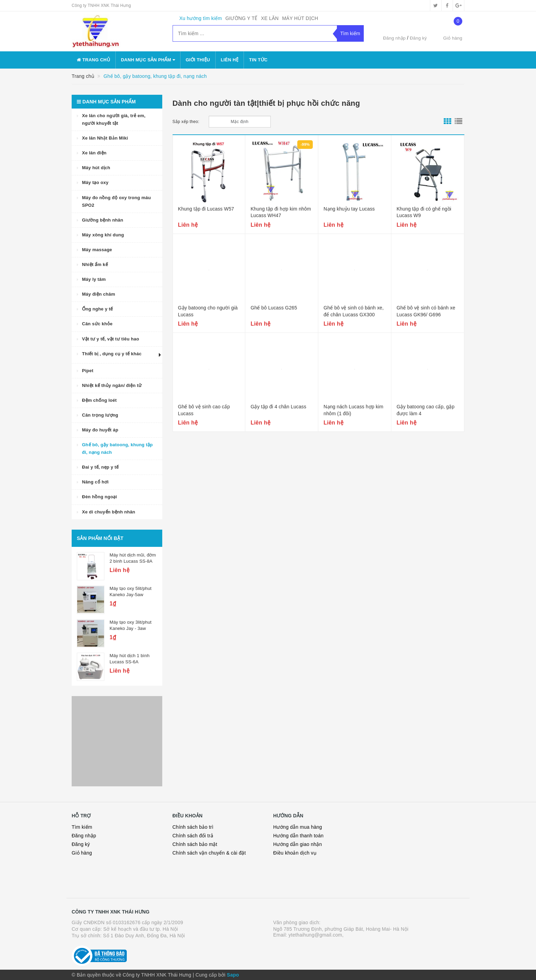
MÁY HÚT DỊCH (300, 18)
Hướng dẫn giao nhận (298, 844)
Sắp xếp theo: (186, 122)
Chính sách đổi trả (193, 836)
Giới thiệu (198, 60)
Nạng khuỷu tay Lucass (349, 209)
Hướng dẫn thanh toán (298, 836)
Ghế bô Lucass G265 (274, 308)
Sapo (233, 975)
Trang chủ (94, 60)
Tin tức (258, 60)
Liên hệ (230, 60)
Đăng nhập (394, 38)
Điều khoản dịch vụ (295, 853)
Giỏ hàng (82, 853)
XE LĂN (270, 18)
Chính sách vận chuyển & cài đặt (209, 853)
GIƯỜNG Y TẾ (241, 18)
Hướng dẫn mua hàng (298, 827)
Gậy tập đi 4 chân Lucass (278, 407)
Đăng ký (418, 38)
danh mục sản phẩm (148, 60)
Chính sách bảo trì (193, 827)
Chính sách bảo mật (195, 844)
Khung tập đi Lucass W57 (206, 209)
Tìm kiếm (82, 827)
